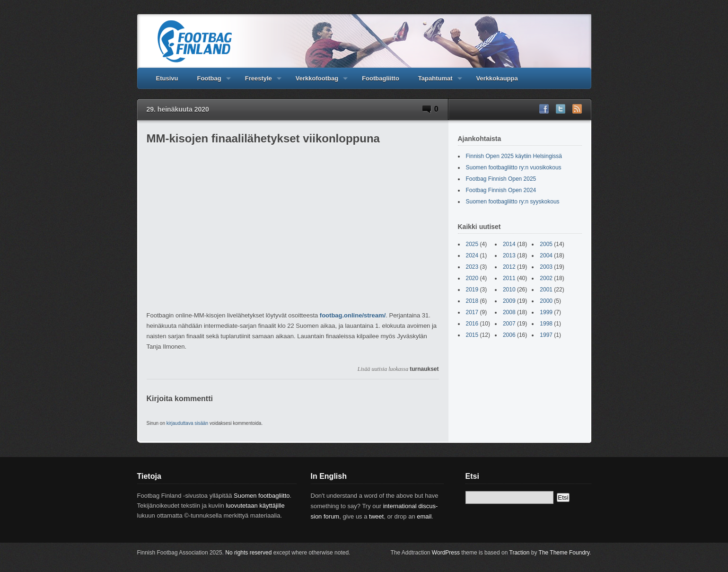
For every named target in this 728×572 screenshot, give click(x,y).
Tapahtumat (435, 82)
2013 (509, 255)
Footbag (209, 82)
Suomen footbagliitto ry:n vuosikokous (514, 167)
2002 (546, 278)
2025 (472, 244)
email (424, 516)
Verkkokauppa (497, 78)
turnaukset (424, 369)
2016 (472, 324)
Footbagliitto (381, 78)
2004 (546, 255)
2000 (546, 301)
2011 (509, 278)
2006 (509, 335)
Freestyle (259, 82)
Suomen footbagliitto (262, 496)
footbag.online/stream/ (353, 315)
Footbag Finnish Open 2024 (501, 190)
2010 (509, 290)
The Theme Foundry (564, 553)
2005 (546, 244)
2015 (472, 335)
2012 (509, 267)
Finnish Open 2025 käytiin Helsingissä (514, 156)
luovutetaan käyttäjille (255, 506)
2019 (472, 290)
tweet (376, 516)
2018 (472, 301)
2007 (509, 324)
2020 (472, 278)
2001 (546, 290)
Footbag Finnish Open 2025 (501, 179)
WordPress (446, 553)
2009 (509, 301)
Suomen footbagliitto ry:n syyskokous (513, 202)
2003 (546, 267)
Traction (520, 553)
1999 (546, 312)
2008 (509, 312)
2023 (472, 267)
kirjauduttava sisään (187, 423)
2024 (472, 255)
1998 (546, 324)
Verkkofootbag (317, 82)
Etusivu (167, 78)
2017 (472, 312)
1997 (546, 335)
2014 (509, 244)
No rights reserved (248, 553)
